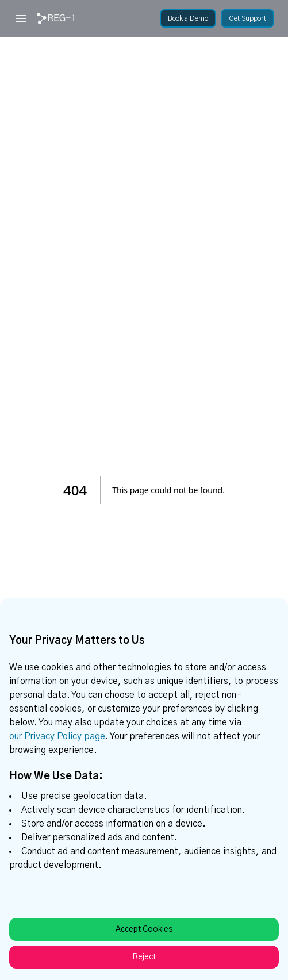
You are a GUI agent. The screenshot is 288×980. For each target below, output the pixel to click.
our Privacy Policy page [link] (57, 736)
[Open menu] (21, 18)
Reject (144, 957)
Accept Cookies (144, 929)
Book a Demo (188, 18)
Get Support (247, 18)
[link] (55, 18)
